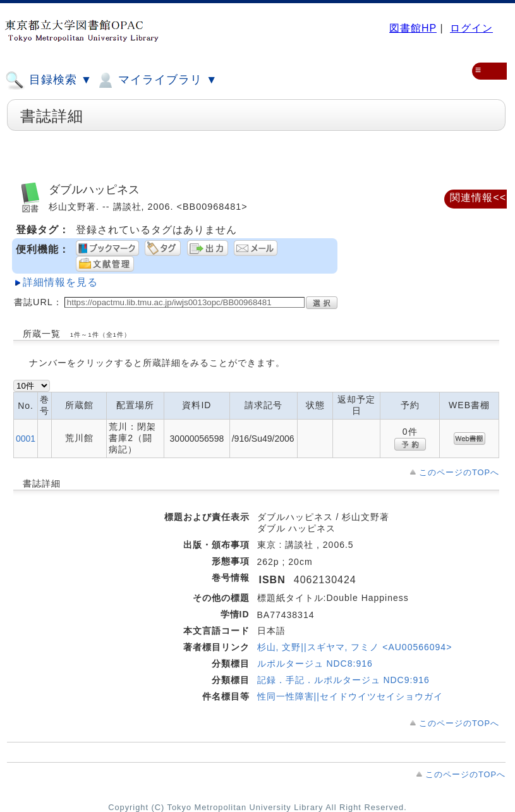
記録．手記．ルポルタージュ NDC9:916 (343, 680)
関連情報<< (478, 197)
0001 (26, 439)
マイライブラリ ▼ (156, 80)
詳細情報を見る (60, 282)
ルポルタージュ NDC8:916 (315, 664)
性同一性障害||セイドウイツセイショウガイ (350, 696)
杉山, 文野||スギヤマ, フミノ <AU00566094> (355, 647)
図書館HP (413, 28)
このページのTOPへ (459, 472)
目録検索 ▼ (49, 80)
